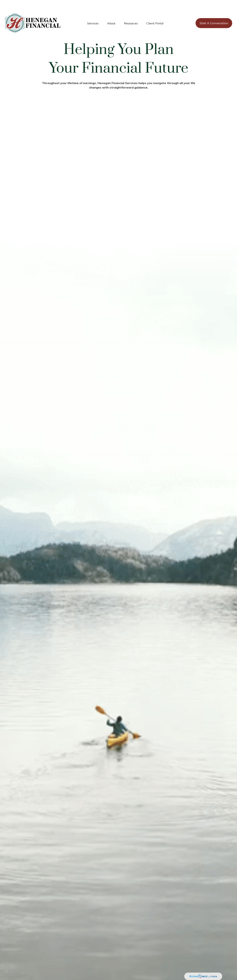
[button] (93, 12)
